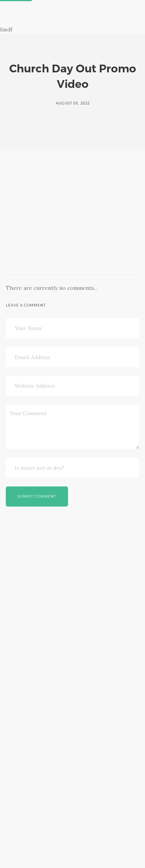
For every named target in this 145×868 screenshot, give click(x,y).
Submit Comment (37, 496)
